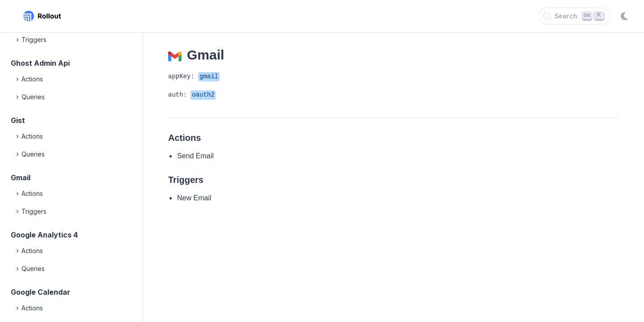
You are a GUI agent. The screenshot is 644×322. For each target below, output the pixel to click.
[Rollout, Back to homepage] (42, 16)
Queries (30, 97)
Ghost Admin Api (40, 63)
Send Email (195, 156)
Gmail (21, 178)
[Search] (575, 16)
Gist (18, 120)
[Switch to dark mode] (624, 16)
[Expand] (18, 40)
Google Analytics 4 (44, 235)
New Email (194, 198)
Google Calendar (40, 292)
